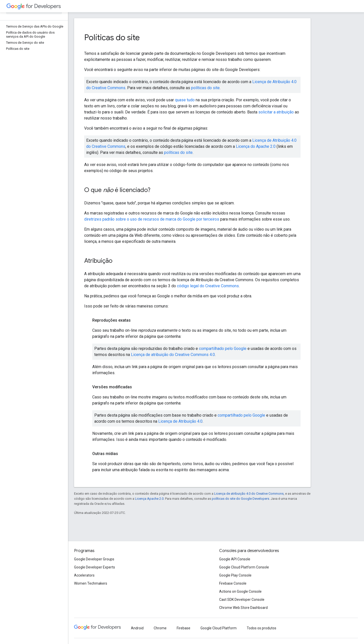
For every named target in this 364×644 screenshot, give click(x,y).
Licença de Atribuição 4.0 (180, 421)
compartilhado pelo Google (223, 349)
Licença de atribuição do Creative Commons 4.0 (173, 355)
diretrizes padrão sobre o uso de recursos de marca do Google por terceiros (152, 219)
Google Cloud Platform (219, 628)
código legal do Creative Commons (208, 286)
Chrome (160, 628)
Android (137, 628)
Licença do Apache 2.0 (256, 146)
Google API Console (235, 559)
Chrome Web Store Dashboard (243, 608)
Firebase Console (233, 583)
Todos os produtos (261, 628)
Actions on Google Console (240, 591)
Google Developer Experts (95, 567)
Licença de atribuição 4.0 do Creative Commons (249, 494)
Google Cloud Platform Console (244, 567)
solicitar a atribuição (276, 112)
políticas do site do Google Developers (241, 499)
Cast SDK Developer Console (242, 600)
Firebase (184, 628)
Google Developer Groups (94, 559)
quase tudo (185, 100)
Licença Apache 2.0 (149, 499)
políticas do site (205, 88)
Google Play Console (235, 575)
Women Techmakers (91, 583)
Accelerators (84, 575)
